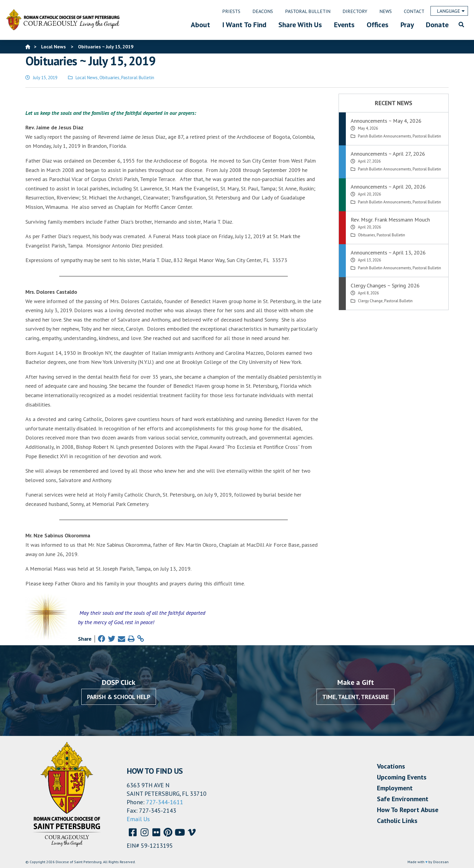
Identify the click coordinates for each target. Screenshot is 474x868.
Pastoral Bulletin (138, 78)
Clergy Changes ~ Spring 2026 (385, 285)
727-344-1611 (165, 802)
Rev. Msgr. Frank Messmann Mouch (390, 220)
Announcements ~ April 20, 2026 (388, 187)
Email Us (138, 819)
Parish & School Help (119, 697)
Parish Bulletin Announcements (385, 136)
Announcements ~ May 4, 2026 (386, 121)
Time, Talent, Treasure (355, 697)
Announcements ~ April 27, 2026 (388, 154)
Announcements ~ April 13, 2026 (388, 253)
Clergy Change (370, 301)
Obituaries (109, 78)
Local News (87, 78)
